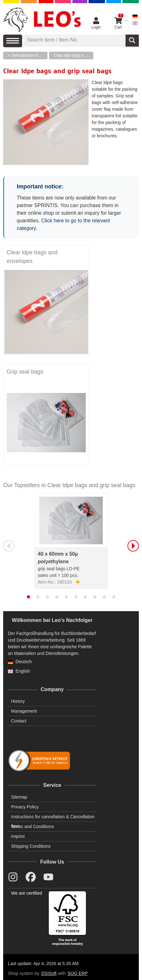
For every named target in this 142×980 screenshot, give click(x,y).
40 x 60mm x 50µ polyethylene (58, 558)
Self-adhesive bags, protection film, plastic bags (30, 56)
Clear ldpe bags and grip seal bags (74, 56)
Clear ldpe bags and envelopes (32, 257)
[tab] (28, 597)
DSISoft (49, 973)
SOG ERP (77, 973)
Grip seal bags (25, 372)
